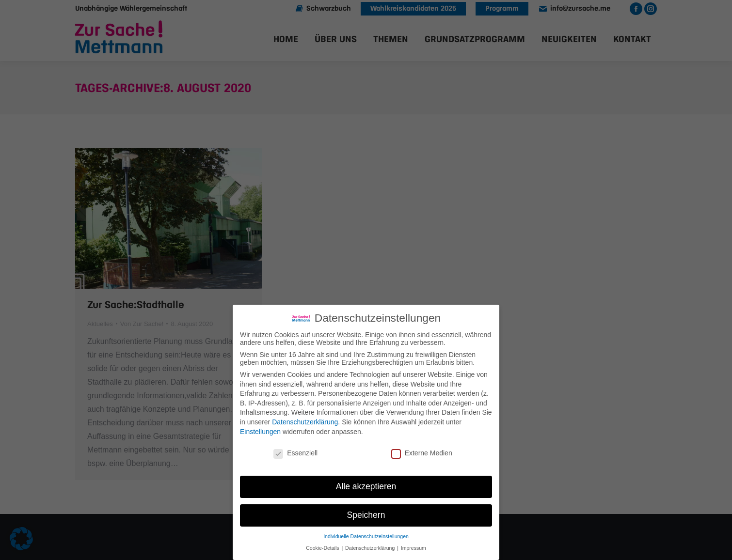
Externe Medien (422, 453)
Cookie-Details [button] (323, 548)
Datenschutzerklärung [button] (371, 548)
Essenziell (295, 453)
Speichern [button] (366, 515)
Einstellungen (260, 432)
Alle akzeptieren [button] (366, 486)
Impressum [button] (414, 548)
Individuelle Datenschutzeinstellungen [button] (366, 536)
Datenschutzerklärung (305, 422)
